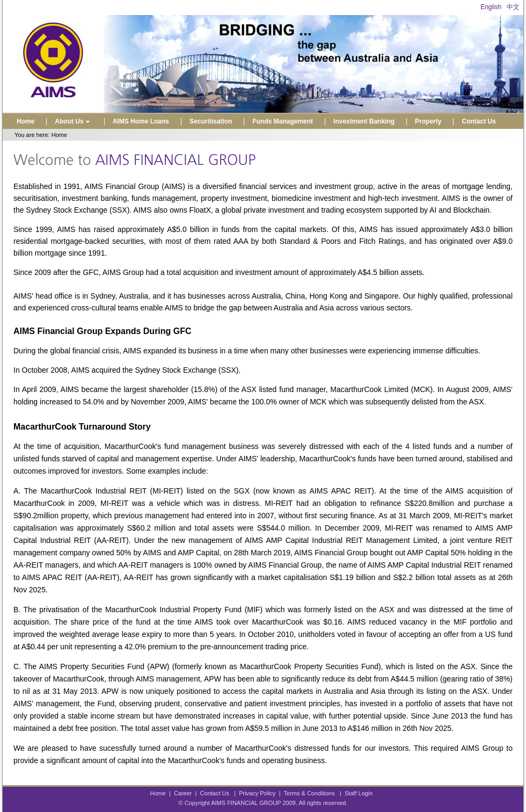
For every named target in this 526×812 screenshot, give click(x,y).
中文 (513, 7)
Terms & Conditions (309, 793)
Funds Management (283, 121)
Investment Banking (364, 121)
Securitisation (211, 121)
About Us (73, 121)
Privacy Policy (257, 793)
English (491, 7)
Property (428, 121)
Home (25, 121)
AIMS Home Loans (141, 121)
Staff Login (359, 793)
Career (183, 793)
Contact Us (478, 121)
